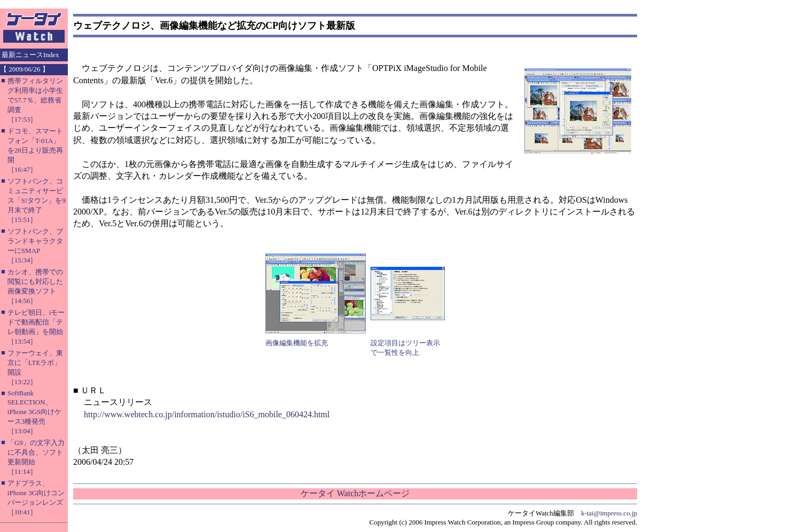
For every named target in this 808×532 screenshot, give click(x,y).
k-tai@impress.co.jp (609, 513)
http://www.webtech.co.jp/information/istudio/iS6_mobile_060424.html (207, 414)
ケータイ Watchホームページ (355, 493)
